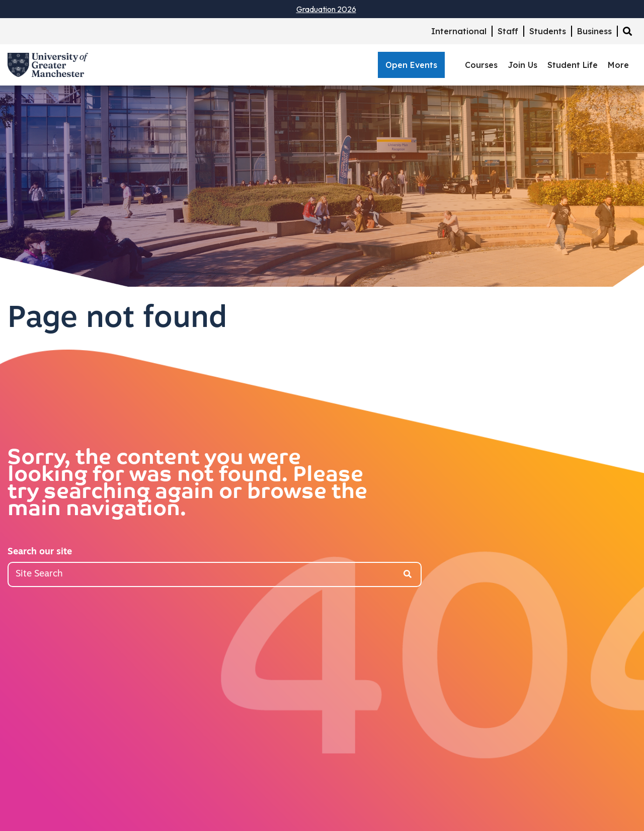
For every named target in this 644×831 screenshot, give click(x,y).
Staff (508, 31)
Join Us (522, 65)
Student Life (573, 65)
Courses (481, 65)
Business (594, 31)
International (459, 31)
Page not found (117, 319)
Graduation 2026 (326, 9)
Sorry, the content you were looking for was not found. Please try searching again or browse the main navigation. (187, 484)
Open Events (411, 65)
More (618, 65)
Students (548, 31)
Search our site (40, 552)
